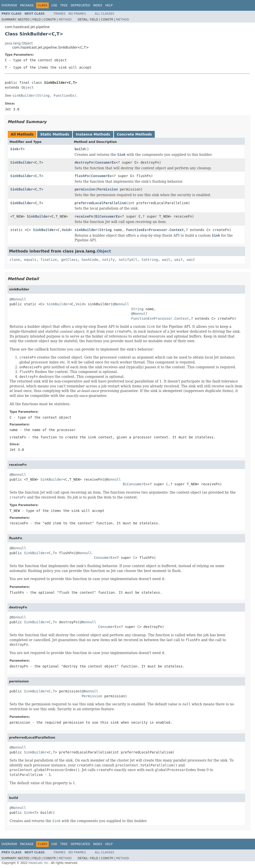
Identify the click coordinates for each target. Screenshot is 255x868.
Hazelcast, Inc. (39, 863)
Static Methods (55, 134)
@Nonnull (18, 299)
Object (28, 87)
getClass (69, 260)
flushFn (82, 176)
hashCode (90, 260)
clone (15, 260)
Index (98, 5)
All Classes (105, 14)
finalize (49, 260)
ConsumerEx (105, 162)
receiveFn (84, 216)
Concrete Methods (134, 134)
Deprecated (80, 5)
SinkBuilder (22, 162)
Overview (9, 5)
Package (27, 5)
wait (166, 260)
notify (108, 260)
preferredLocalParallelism (100, 203)
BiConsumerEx (107, 216)
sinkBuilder (86, 230)
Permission (108, 189)
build (80, 149)
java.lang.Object (19, 43)
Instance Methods (93, 134)
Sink (14, 149)
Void (66, 230)
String (105, 230)
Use (54, 5)
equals (30, 260)
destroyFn (84, 162)
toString (150, 260)
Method (65, 20)
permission (85, 189)
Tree (64, 5)
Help (109, 5)
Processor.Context (166, 230)
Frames (60, 14)
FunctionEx (136, 230)
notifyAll (128, 260)
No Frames (77, 14)
